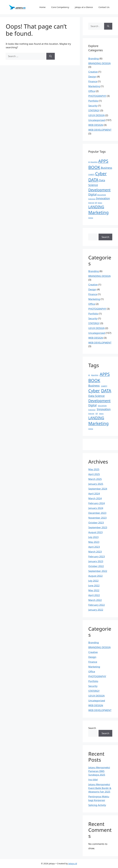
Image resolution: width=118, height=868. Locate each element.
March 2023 (95, 552)
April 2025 (94, 474)
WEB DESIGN (96, 125)
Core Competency (60, 7)
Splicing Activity (97, 805)
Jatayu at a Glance (84, 7)
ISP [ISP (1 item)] (96, 203)
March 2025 (95, 479)
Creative (93, 72)
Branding (94, 58)
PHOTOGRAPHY (97, 96)
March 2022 (95, 600)
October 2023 (96, 523)
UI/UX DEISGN (97, 115)
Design (92, 77)
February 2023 (97, 556)
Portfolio (93, 101)
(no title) (93, 780)
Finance (93, 81)
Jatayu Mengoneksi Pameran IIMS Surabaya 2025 (99, 771)
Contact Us (104, 7)
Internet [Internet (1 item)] (91, 203)
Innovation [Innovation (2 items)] (103, 198)
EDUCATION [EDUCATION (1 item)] (102, 195)
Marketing (94, 86)
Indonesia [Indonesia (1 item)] (92, 199)
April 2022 (94, 595)
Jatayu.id (73, 863)
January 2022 (96, 610)
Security (93, 106)
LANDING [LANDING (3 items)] (96, 207)
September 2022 (98, 571)
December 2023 (97, 513)
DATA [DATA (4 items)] (93, 180)
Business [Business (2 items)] (106, 168)
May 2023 (94, 542)
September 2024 (98, 489)
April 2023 (94, 547)
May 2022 (94, 590)
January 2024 (96, 508)
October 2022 (96, 566)
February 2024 (97, 503)
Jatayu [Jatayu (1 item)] (100, 203)
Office (92, 91)
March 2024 (95, 498)
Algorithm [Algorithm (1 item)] (94, 162)
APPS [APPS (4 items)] (103, 161)
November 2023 (97, 518)
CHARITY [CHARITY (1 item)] (92, 175)
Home (43, 7)
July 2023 (94, 537)
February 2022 (97, 605)
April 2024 (94, 494)
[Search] (51, 56)
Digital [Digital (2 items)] (93, 194)
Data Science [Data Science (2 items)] (97, 396)
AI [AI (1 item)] (89, 162)
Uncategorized (97, 120)
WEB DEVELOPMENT (100, 130)
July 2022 (94, 581)
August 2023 (96, 532)
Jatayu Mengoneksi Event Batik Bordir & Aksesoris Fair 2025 (100, 788)
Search (105, 237)
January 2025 (96, 484)
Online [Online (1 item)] (91, 218)
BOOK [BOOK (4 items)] (94, 167)
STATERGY (94, 110)
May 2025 (94, 469)
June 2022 (94, 585)
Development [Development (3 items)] (99, 190)
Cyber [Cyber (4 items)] (101, 174)
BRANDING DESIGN (100, 63)
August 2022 (96, 576)
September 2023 (98, 527)
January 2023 (96, 561)
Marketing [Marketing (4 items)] (99, 212)
